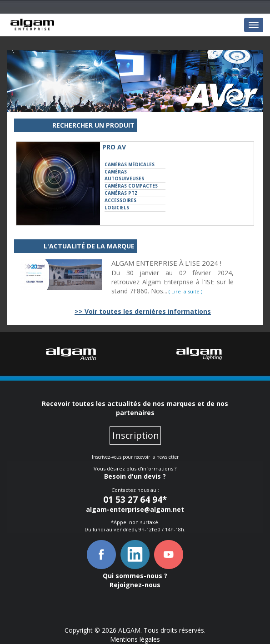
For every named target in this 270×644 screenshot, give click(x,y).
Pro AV (114, 147)
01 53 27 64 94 (133, 500)
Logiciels (117, 208)
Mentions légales (135, 639)
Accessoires (120, 200)
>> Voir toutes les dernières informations (143, 311)
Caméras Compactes (131, 186)
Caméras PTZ (121, 193)
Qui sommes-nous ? (135, 576)
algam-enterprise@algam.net (135, 509)
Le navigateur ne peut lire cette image (32, 25)
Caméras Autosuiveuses (124, 175)
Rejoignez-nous (135, 585)
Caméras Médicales (130, 164)
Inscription (136, 435)
